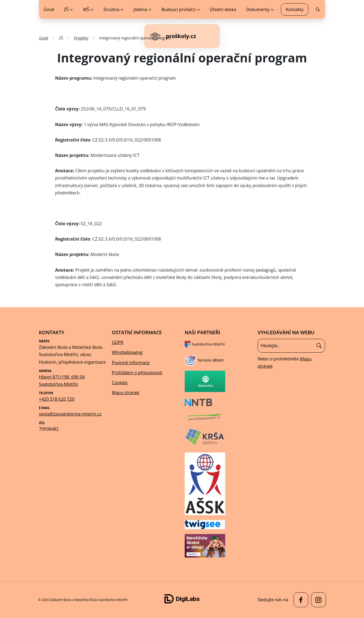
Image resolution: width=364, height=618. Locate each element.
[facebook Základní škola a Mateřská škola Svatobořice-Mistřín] (300, 600)
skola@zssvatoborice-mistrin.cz (70, 414)
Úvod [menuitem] (49, 9)
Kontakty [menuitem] (295, 9)
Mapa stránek (126, 393)
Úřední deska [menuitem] (223, 9)
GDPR (118, 342)
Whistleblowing (127, 352)
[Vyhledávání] (291, 346)
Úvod (43, 38)
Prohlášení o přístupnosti (137, 373)
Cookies (120, 383)
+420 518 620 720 (57, 399)
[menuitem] (68, 9)
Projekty (81, 38)
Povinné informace (131, 363)
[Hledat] (319, 346)
